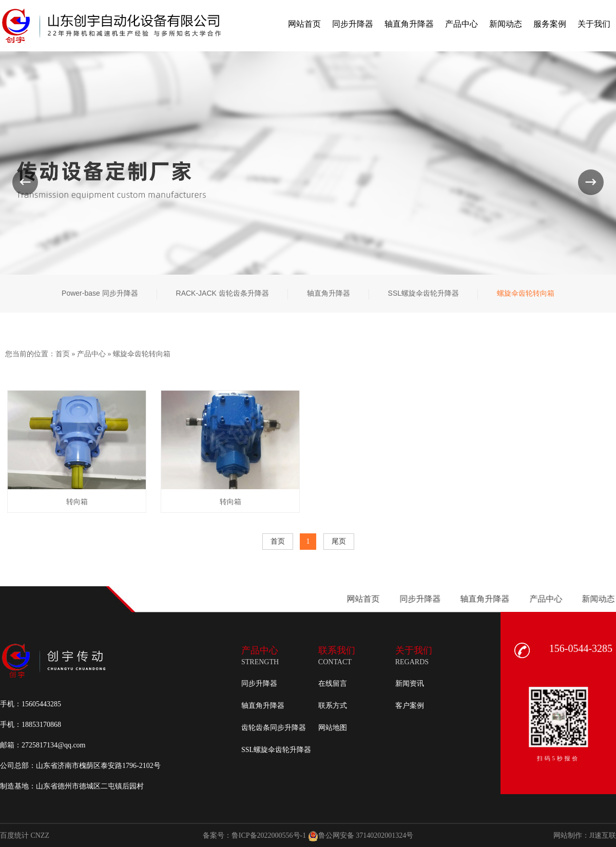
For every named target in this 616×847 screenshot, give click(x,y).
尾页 (339, 541)
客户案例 (410, 706)
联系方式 (333, 706)
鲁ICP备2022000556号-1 (269, 835)
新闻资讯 (410, 684)
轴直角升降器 (263, 706)
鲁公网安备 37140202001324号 (361, 836)
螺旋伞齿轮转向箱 (142, 354)
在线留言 (333, 684)
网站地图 (333, 728)
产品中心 (91, 354)
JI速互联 (603, 835)
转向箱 (77, 502)
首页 (63, 354)
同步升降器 (259, 684)
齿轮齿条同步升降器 (274, 728)
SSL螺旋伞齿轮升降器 (276, 750)
